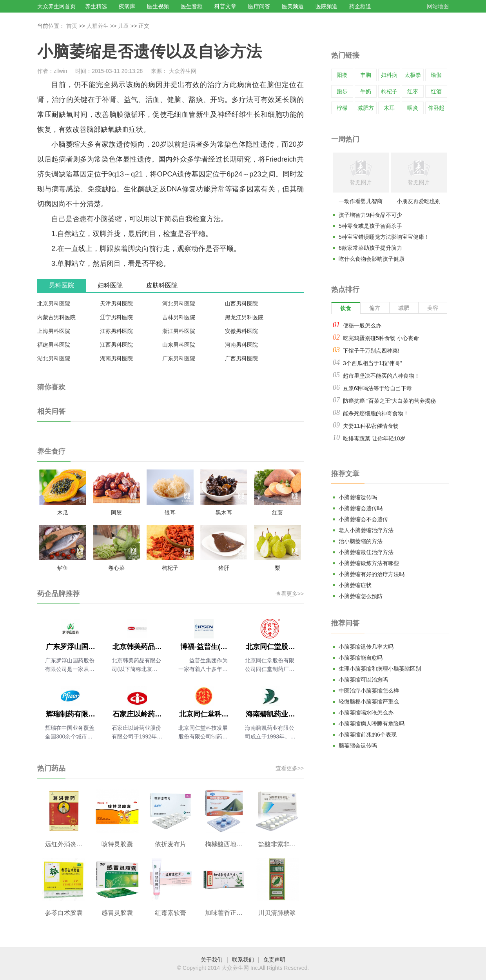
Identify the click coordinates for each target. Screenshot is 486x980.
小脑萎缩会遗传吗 (361, 508)
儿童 (123, 26)
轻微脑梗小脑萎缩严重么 (369, 702)
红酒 (436, 91)
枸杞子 (389, 91)
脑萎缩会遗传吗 (358, 745)
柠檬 (342, 108)
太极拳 (413, 75)
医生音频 (192, 6)
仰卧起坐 (436, 114)
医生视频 (158, 6)
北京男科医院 (54, 304)
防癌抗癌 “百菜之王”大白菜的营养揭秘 (389, 401)
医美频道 (293, 6)
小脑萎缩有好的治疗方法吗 (372, 574)
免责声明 (274, 960)
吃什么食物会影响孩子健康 (372, 259)
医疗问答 (259, 6)
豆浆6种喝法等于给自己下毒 (377, 388)
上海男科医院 (54, 331)
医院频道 (326, 6)
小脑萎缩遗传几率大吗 (366, 647)
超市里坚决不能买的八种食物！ (381, 376)
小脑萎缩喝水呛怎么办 (366, 713)
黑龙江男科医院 (244, 317)
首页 (72, 26)
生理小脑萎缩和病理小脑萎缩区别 (380, 669)
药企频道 (360, 6)
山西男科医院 (241, 304)
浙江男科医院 (179, 331)
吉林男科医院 (179, 317)
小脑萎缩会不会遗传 (363, 519)
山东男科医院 (179, 345)
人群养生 (98, 26)
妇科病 (389, 75)
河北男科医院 (179, 304)
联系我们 (243, 960)
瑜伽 (436, 75)
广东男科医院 (179, 358)
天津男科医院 (116, 304)
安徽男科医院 (241, 331)
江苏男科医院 (116, 331)
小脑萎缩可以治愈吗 (363, 680)
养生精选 (96, 6)
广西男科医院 (241, 358)
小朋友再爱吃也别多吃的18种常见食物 (419, 203)
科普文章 (225, 6)
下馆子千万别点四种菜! (371, 351)
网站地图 (438, 6)
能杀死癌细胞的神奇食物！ (376, 413)
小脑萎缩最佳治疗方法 (366, 552)
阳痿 (342, 75)
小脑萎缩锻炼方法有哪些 (369, 563)
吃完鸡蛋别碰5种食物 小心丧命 (381, 338)
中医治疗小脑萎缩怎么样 (369, 691)
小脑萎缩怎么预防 (361, 596)
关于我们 (212, 960)
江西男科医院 (116, 345)
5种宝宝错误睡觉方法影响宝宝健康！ (384, 237)
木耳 (389, 108)
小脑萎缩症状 (355, 585)
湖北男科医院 (54, 358)
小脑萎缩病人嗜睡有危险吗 (372, 724)
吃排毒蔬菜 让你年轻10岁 (374, 438)
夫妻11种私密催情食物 (371, 426)
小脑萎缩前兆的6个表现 (368, 735)
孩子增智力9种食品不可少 (370, 215)
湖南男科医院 (116, 358)
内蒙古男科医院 (56, 317)
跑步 (342, 91)
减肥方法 (366, 114)
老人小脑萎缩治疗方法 (366, 530)
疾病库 (127, 6)
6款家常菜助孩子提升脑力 (370, 248)
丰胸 (366, 75)
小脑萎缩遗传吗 (358, 497)
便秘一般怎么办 (362, 325)
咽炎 (413, 108)
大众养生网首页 (56, 6)
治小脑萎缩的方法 (361, 541)
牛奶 (366, 91)
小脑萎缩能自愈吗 (361, 658)
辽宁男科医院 (116, 317)
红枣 (413, 91)
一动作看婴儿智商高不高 (361, 203)
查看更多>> (290, 594)
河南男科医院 (241, 345)
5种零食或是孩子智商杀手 (370, 226)
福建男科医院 (54, 345)
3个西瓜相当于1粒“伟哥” (373, 363)
